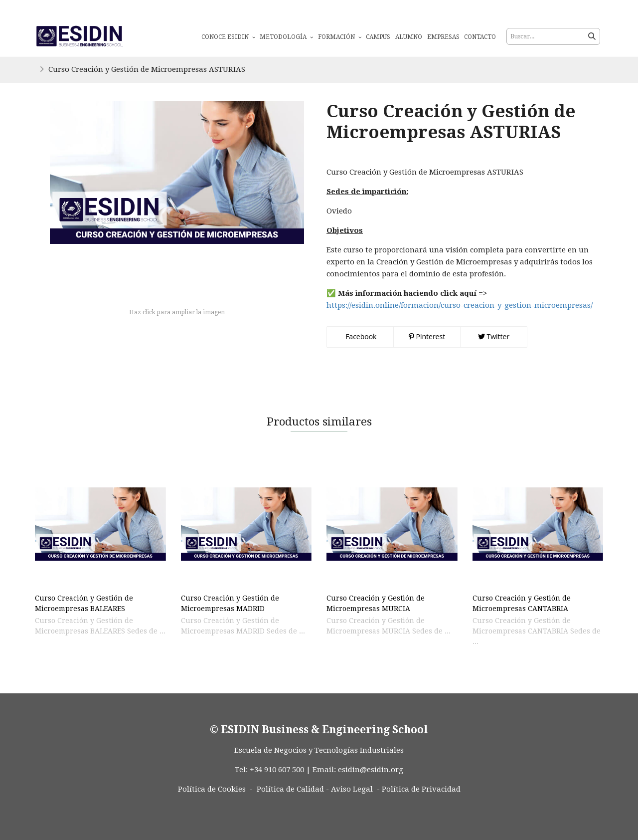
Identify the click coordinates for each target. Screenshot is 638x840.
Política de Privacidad (421, 789)
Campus (378, 37)
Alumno (409, 37)
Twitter (494, 336)
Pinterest (427, 336)
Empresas (443, 37)
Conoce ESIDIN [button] (228, 37)
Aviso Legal (352, 789)
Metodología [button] (286, 37)
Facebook (360, 336)
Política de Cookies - (215, 789)
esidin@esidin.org (371, 770)
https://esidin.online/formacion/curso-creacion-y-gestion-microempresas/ (460, 305)
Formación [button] (340, 37)
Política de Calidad (290, 789)
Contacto (480, 37)
